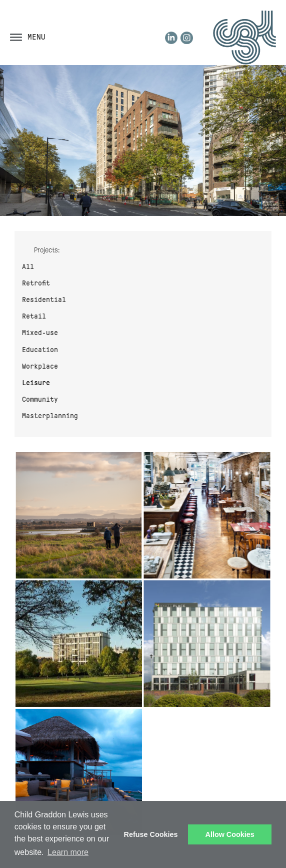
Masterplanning (50, 416)
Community (40, 399)
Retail (34, 316)
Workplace (40, 366)
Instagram (187, 38)
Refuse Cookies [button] (151, 834)
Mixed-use (40, 333)
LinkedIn (171, 38)
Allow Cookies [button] (230, 834)
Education (40, 350)
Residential (44, 300)
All (28, 266)
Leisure (36, 383)
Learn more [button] (68, 852)
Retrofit (36, 283)
